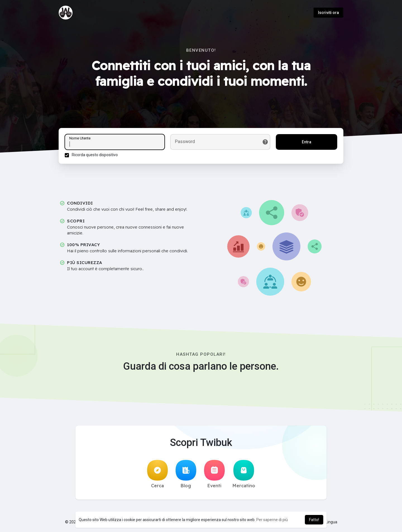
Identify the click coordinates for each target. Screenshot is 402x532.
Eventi (214, 476)
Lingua (329, 524)
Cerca (157, 476)
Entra (306, 143)
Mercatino (244, 476)
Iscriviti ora (328, 13)
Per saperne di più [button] (272, 520)
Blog (186, 476)
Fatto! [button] (314, 520)
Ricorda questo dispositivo (96, 156)
